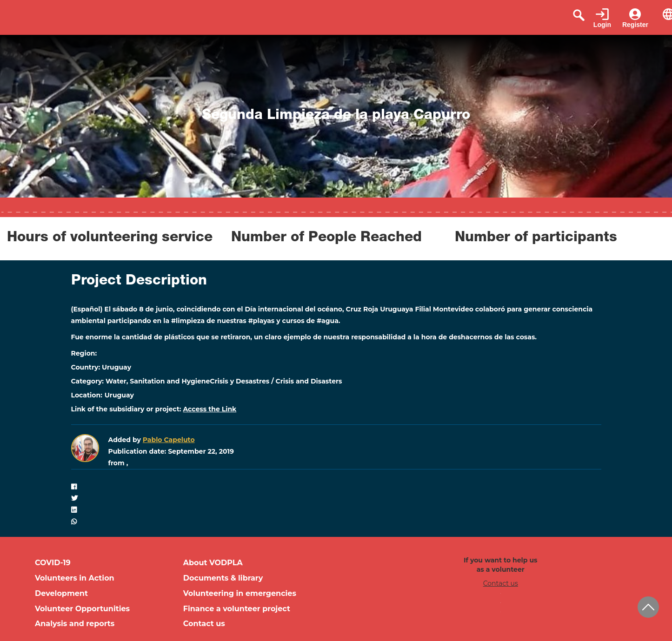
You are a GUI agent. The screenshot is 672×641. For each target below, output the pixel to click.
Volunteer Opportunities (82, 609)
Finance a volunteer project (237, 609)
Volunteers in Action (75, 578)
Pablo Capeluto (169, 440)
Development (61, 593)
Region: (84, 353)
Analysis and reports (75, 624)
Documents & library (223, 578)
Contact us (204, 624)
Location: (87, 395)
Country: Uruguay (101, 367)
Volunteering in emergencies (240, 593)
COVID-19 (53, 563)
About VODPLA (213, 563)
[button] (336, 487)
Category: (88, 381)
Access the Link (210, 409)
